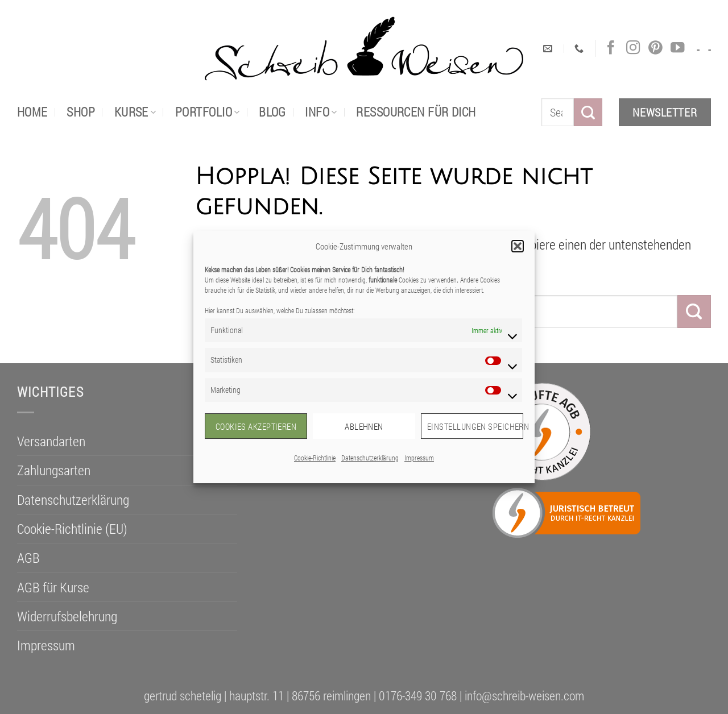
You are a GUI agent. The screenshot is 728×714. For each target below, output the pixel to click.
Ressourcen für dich (416, 112)
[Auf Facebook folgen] (611, 48)
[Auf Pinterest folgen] (655, 48)
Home (32, 112)
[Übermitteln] (588, 112)
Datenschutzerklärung (370, 458)
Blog (272, 112)
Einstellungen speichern (475, 426)
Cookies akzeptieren (256, 426)
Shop (81, 112)
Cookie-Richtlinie (315, 458)
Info (321, 112)
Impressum (419, 458)
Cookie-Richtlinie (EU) (72, 529)
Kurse (135, 112)
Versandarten (51, 441)
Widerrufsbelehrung (67, 616)
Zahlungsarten (54, 470)
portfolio (208, 112)
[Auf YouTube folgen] (677, 48)
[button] (518, 246)
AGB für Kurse (53, 587)
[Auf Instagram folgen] (633, 48)
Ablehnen (364, 426)
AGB (28, 558)
